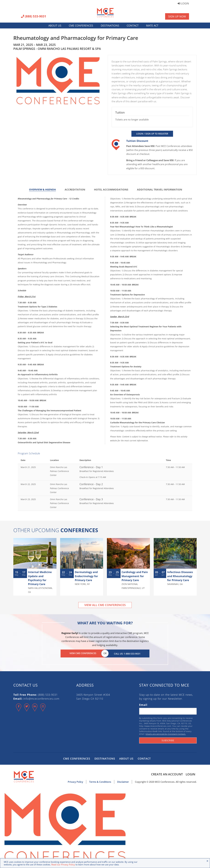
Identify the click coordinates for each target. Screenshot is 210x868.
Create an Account (167, 774)
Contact (133, 25)
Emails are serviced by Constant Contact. (166, 733)
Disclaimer (123, 781)
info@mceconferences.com (41, 698)
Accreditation (75, 190)
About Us (55, 25)
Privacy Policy (75, 781)
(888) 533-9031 (34, 17)
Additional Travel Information (160, 190)
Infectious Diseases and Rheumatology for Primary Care (180, 576)
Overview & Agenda (42, 190)
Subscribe (168, 740)
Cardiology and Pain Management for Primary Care (135, 576)
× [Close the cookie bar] (207, 861)
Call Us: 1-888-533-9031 (127, 653)
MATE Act (152, 25)
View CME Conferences (83, 653)
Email (143, 704)
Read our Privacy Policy (63, 864)
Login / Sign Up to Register (152, 134)
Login (183, 4)
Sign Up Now (177, 16)
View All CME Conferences (105, 605)
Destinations (110, 25)
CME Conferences (81, 25)
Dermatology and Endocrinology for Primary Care (86, 576)
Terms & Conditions (100, 781)
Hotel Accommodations (111, 190)
